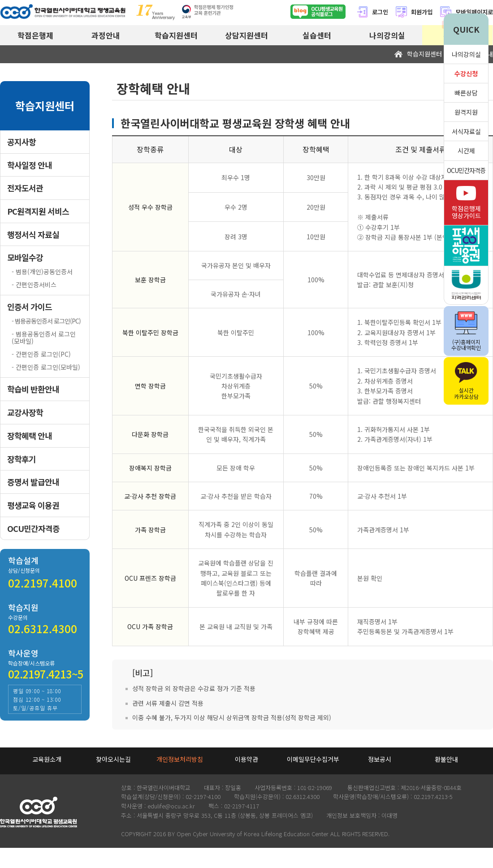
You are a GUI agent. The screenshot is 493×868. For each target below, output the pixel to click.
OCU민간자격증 (33, 529)
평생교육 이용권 (33, 505)
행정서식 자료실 (33, 235)
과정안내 (106, 35)
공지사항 (22, 142)
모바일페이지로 (474, 12)
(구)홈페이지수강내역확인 (466, 331)
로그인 (372, 12)
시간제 (466, 151)
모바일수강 (25, 257)
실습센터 (317, 35)
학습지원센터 (176, 35)
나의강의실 (387, 35)
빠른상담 (466, 93)
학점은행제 (35, 35)
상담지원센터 (246, 35)
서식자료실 (466, 131)
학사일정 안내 (30, 165)
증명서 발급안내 (33, 482)
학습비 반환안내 (33, 389)
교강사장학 (25, 412)
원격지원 (466, 112)
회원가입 (414, 12)
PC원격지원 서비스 (38, 211)
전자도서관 (25, 188)
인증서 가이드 (30, 307)
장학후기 (22, 459)
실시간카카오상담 (466, 381)
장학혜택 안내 (30, 436)
